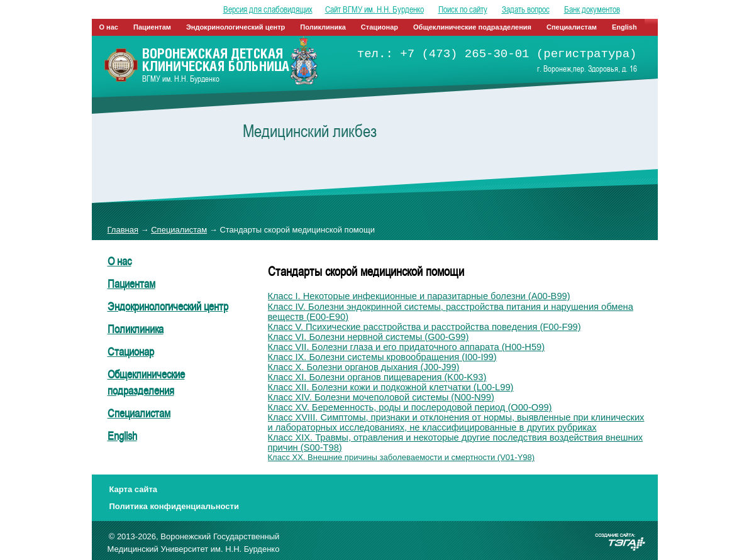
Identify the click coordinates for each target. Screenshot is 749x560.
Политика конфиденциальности (174, 506)
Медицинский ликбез (310, 131)
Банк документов (592, 9)
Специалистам (572, 27)
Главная (123, 230)
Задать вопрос (526, 9)
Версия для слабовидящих (268, 9)
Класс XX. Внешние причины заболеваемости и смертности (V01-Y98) (402, 457)
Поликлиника (323, 27)
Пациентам (152, 27)
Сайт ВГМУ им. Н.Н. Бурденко (374, 9)
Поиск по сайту (463, 9)
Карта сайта (134, 489)
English (624, 27)
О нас (109, 27)
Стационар (380, 27)
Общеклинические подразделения (472, 27)
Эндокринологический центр (236, 27)
